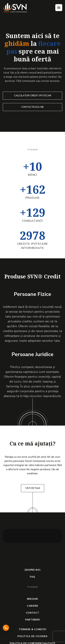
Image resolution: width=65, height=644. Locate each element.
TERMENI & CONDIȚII (32, 629)
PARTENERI (32, 620)
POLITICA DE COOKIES (32, 636)
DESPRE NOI (33, 570)
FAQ (32, 577)
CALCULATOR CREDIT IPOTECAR (33, 96)
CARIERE (32, 606)
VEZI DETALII (33, 488)
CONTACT (33, 613)
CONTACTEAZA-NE (32, 107)
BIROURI (33, 599)
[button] (10, 536)
